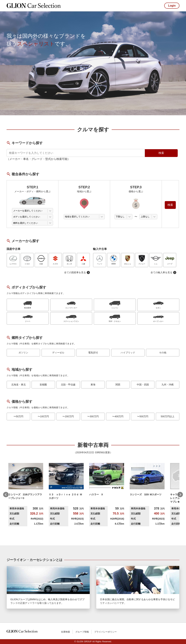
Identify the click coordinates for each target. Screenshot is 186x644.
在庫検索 (66, 632)
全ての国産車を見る (77, 272)
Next (180, 495)
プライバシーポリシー (105, 632)
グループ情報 (82, 632)
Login (172, 6)
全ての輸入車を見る (164, 272)
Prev (6, 495)
